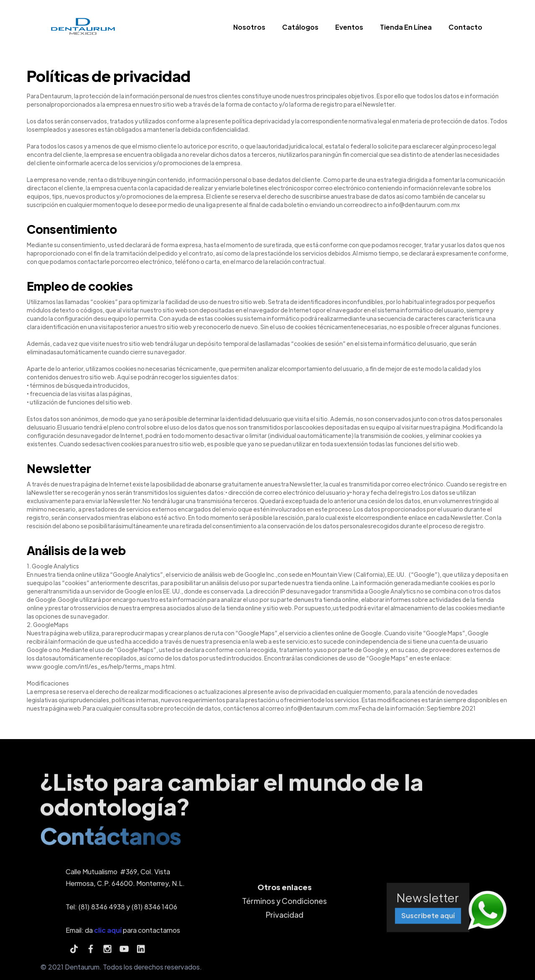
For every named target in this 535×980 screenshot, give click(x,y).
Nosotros (249, 27)
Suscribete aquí (428, 919)
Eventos (349, 27)
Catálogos (300, 27)
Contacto (465, 27)
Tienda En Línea (406, 27)
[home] (83, 29)
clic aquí (108, 933)
